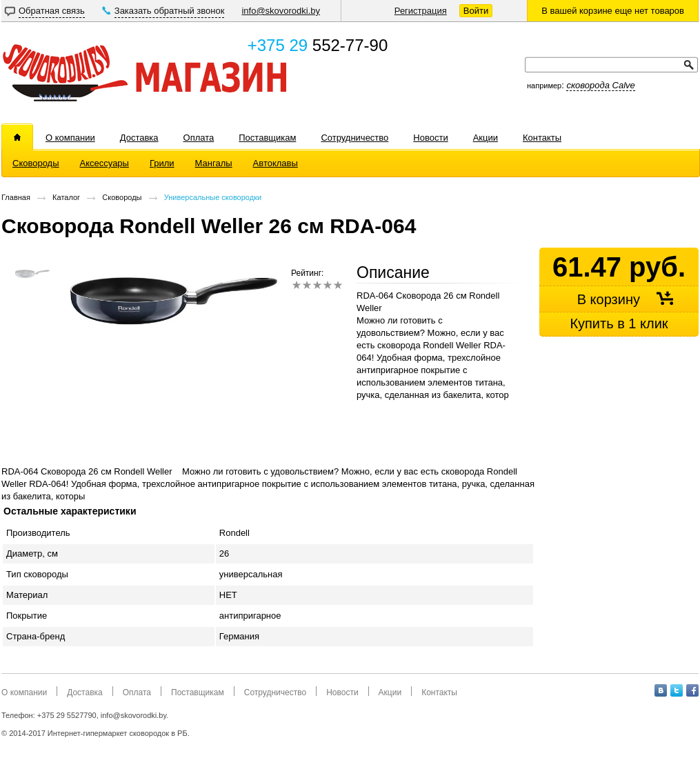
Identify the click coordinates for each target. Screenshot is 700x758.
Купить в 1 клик (619, 323)
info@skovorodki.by (281, 11)
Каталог (66, 197)
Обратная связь (52, 11)
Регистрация (421, 11)
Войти (476, 11)
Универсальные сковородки (213, 197)
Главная (16, 197)
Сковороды (122, 197)
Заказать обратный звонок (170, 11)
